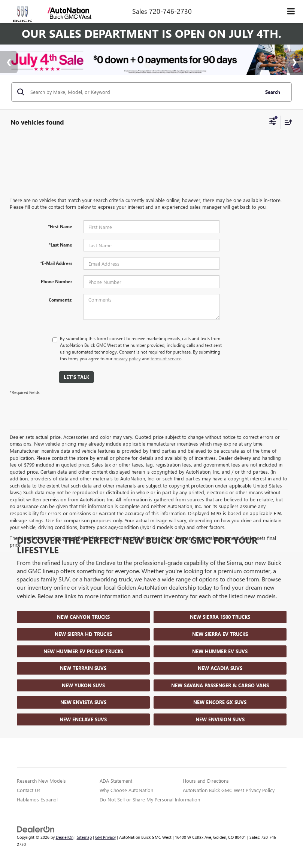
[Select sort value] (287, 122)
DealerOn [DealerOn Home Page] (65, 837)
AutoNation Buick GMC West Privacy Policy (229, 790)
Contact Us (29, 790)
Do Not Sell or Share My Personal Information (150, 799)
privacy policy (127, 358)
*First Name (60, 226)
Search (273, 92)
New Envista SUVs (83, 702)
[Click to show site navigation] (291, 11)
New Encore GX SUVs (220, 702)
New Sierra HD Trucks (83, 634)
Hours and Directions (206, 781)
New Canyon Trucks (83, 617)
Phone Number (57, 281)
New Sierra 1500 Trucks (220, 617)
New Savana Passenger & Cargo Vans (220, 685)
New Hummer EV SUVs (220, 651)
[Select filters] (273, 122)
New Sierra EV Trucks (220, 634)
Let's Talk (76, 377)
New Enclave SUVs (83, 719)
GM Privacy (105, 837)
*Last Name (60, 245)
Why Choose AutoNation (126, 790)
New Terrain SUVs (83, 668)
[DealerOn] (36, 829)
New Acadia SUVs (220, 668)
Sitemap (84, 837)
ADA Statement (116, 781)
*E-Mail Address (56, 263)
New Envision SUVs (220, 719)
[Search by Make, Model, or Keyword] (144, 92)
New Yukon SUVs (83, 685)
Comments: (60, 300)
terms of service (166, 358)
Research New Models (41, 781)
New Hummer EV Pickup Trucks (83, 651)
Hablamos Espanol (37, 799)
